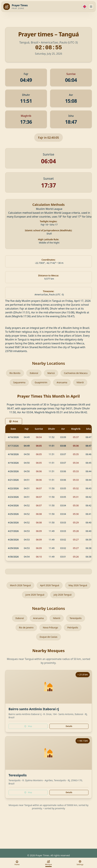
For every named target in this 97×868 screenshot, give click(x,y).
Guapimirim (41, 382)
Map (28, 726)
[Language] (85, 7)
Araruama (62, 382)
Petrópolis (73, 627)
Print (14, 421)
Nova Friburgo (50, 627)
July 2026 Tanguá (63, 595)
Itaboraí (34, 373)
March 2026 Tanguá (20, 585)
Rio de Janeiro (26, 627)
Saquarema (19, 382)
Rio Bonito (15, 373)
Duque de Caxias (48, 637)
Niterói (80, 382)
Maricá (51, 373)
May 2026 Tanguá (78, 585)
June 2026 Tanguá (35, 595)
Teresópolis (76, 618)
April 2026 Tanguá (50, 585)
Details (69, 726)
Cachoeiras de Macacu (76, 373)
